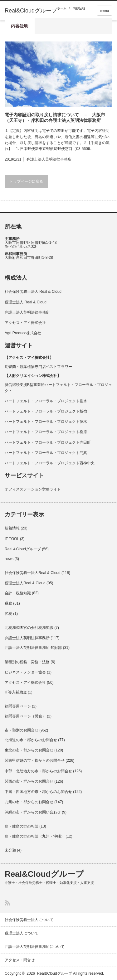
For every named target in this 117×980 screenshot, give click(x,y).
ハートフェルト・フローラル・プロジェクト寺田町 (48, 442)
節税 (8, 614)
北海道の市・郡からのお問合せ (31, 740)
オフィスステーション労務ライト (33, 489)
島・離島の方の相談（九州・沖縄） (35, 836)
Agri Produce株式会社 (23, 333)
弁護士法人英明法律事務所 (49, 159)
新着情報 (12, 528)
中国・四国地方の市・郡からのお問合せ (38, 792)
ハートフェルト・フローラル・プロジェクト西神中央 (50, 463)
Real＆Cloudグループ (23, 549)
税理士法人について (22, 933)
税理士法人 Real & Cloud (26, 302)
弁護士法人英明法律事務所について (35, 947)
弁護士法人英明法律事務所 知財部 (33, 648)
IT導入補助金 (16, 692)
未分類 (10, 850)
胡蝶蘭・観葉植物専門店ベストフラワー (38, 367)
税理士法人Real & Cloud (25, 583)
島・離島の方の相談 (22, 826)
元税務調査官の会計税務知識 (29, 628)
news (9, 559)
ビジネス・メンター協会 (25, 672)
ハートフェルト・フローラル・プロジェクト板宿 (46, 411)
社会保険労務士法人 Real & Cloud (33, 292)
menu (105, 11)
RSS (7, 903)
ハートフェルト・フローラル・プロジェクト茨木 (46, 422)
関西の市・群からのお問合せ (29, 781)
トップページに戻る (26, 181)
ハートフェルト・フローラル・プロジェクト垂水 (46, 401)
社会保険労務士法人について (29, 920)
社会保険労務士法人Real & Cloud (33, 573)
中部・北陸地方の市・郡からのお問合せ (38, 771)
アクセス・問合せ (20, 960)
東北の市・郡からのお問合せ (29, 750)
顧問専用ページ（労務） (25, 716)
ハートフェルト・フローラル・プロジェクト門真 (46, 453)
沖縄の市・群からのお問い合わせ (33, 812)
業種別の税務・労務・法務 (27, 662)
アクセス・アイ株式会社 (25, 323)
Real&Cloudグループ (31, 11)
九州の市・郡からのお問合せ (29, 802)
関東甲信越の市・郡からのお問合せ (35, 760)
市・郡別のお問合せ (22, 730)
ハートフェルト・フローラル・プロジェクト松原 (46, 432)
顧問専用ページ (18, 706)
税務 (8, 603)
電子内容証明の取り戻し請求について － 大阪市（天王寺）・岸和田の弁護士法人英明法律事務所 (55, 118)
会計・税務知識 (18, 593)
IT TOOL (12, 539)
